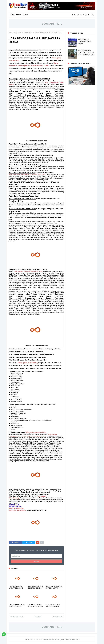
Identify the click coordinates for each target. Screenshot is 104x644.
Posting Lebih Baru (16, 617)
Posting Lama (58, 617)
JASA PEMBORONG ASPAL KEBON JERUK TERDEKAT (36, 587)
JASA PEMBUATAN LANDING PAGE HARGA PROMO (85, 41)
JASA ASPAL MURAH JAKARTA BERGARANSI (16, 587)
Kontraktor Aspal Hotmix (17, 510)
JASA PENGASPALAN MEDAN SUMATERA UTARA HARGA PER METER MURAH (86, 53)
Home (11, 33)
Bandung (28, 363)
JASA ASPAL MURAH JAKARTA (23, 33)
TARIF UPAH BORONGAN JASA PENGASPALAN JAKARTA (53, 606)
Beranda (38, 617)
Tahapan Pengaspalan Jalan (36, 432)
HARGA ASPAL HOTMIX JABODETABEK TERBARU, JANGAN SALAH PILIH (35, 606)
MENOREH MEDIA (75, 639)
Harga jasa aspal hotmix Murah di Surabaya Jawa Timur (27, 175)
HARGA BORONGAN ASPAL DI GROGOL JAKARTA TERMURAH (54, 588)
